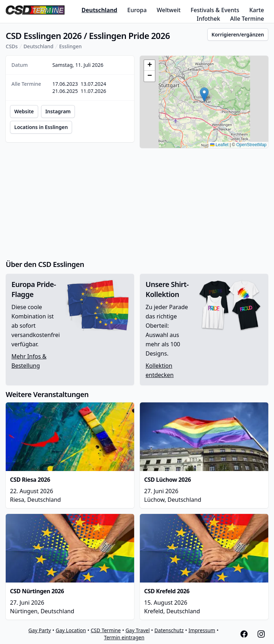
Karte (257, 10)
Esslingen (70, 46)
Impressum (202, 630)
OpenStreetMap (251, 145)
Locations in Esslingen (41, 127)
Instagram (58, 111)
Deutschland (99, 10)
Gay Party (40, 630)
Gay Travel (138, 630)
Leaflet (219, 145)
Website (24, 111)
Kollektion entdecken (160, 370)
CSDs (12, 46)
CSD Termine (106, 630)
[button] (204, 95)
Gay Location (71, 630)
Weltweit (169, 10)
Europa (137, 10)
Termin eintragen (124, 637)
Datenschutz (169, 630)
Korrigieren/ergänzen (238, 34)
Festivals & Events (215, 10)
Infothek (208, 19)
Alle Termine (247, 19)
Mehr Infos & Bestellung (29, 361)
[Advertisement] (137, 204)
